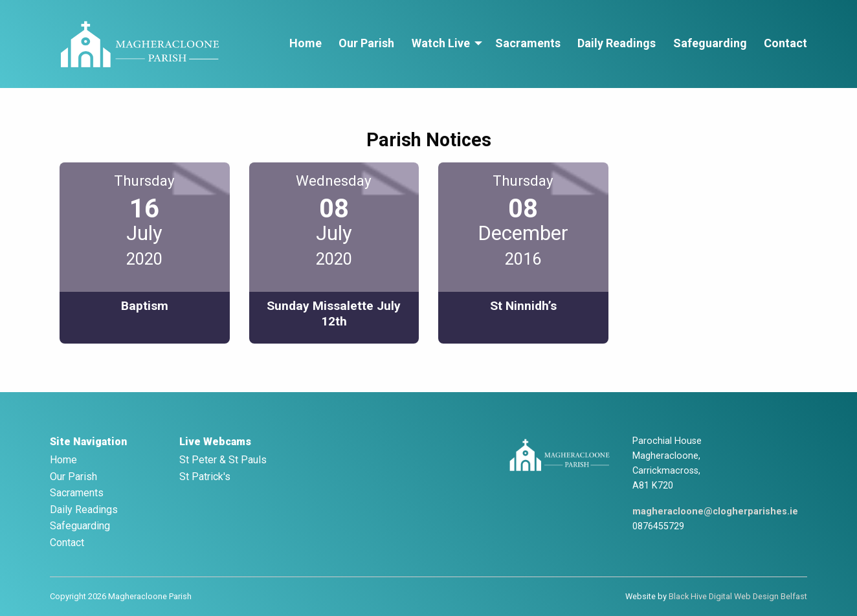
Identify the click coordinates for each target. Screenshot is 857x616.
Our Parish (366, 43)
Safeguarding (710, 43)
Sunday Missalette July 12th (334, 313)
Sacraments (528, 43)
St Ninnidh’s (523, 306)
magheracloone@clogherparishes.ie (715, 511)
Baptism (145, 306)
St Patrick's (205, 477)
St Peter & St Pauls (223, 460)
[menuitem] (306, 44)
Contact (785, 43)
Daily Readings (617, 43)
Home (306, 43)
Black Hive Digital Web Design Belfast (738, 596)
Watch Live (441, 43)
